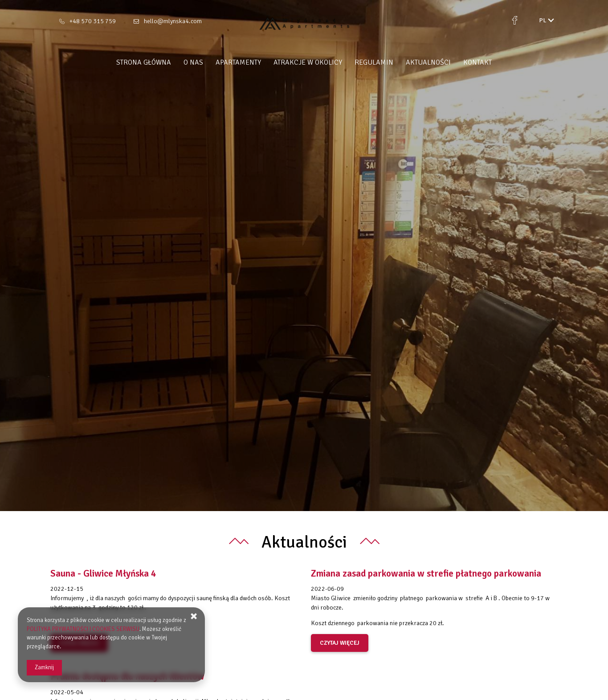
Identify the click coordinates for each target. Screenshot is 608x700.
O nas (193, 62)
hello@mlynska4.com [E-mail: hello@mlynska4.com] (173, 21)
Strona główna (144, 62)
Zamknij (44, 667)
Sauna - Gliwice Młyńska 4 (103, 573)
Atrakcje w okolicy (308, 62)
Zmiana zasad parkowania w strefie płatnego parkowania (426, 573)
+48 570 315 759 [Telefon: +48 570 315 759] (93, 21)
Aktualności (428, 62)
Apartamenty (238, 62)
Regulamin (374, 62)
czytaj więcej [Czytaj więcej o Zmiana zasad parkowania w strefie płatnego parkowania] (340, 643)
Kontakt (477, 62)
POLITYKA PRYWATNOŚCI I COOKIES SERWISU (83, 629)
